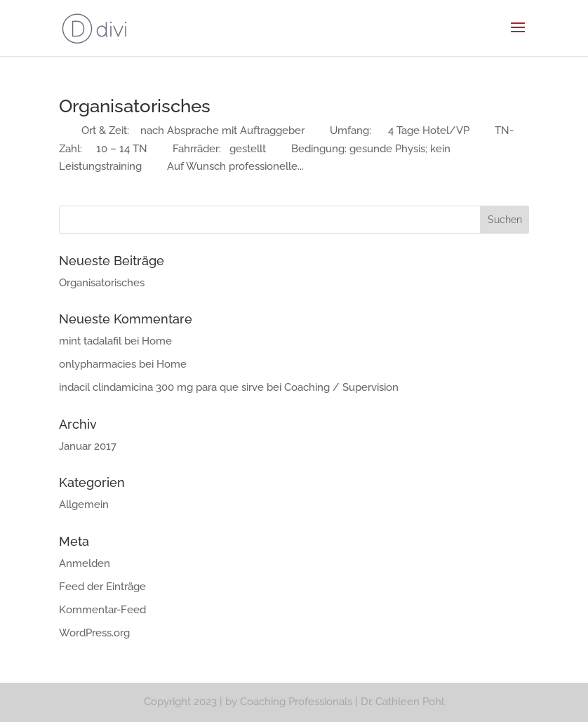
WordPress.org (94, 633)
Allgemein (84, 504)
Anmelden (85, 563)
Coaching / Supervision (341, 387)
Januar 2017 (88, 446)
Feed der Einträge (102, 587)
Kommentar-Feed (102, 610)
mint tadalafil (90, 341)
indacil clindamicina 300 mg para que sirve (161, 387)
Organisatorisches (135, 106)
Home (157, 341)
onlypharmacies (98, 364)
